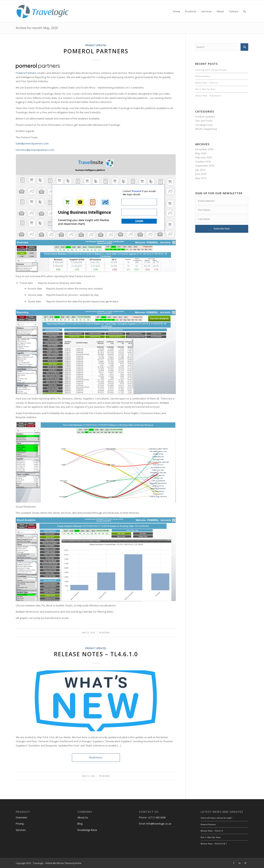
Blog (80, 824)
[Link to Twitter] (245, 863)
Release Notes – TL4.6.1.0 (96, 654)
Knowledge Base (87, 830)
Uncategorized (204, 125)
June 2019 (201, 174)
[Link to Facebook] (234, 863)
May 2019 (201, 178)
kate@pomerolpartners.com (32, 143)
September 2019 (205, 166)
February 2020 (203, 157)
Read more (96, 757)
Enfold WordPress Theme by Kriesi (63, 863)
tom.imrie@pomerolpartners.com (35, 150)
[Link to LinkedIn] (240, 863)
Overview (21, 817)
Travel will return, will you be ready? (211, 70)
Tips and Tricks (204, 121)
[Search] (244, 11)
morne (106, 633)
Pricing (20, 824)
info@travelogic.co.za (159, 824)
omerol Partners (27, 73)
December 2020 (204, 149)
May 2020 (201, 153)
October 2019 (203, 162)
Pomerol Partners (96, 51)
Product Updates (96, 45)
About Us (83, 817)
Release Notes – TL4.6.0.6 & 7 (208, 96)
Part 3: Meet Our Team (205, 89)
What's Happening (206, 129)
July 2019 (200, 170)
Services (21, 830)
